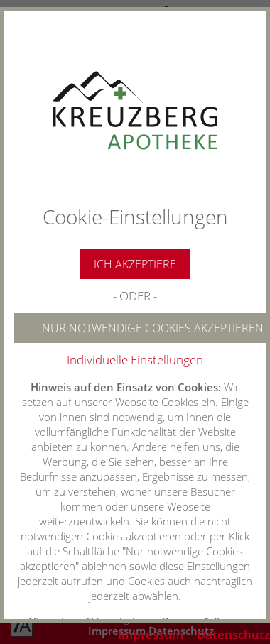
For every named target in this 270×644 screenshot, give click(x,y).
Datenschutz (233, 634)
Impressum (151, 634)
